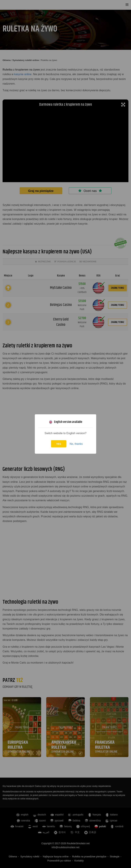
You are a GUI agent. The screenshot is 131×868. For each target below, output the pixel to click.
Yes (59, 444)
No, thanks (76, 444)
